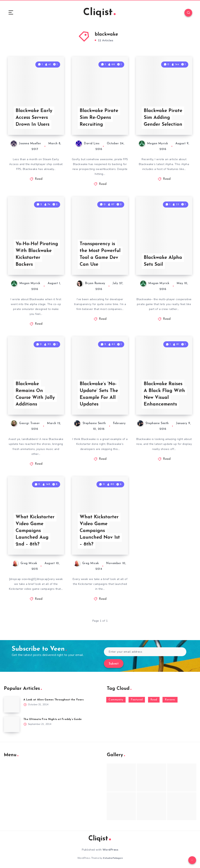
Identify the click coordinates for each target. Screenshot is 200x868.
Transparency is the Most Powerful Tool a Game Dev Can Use (100, 254)
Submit (114, 664)
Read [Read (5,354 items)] (154, 700)
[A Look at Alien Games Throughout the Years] (12, 705)
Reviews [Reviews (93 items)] (170, 700)
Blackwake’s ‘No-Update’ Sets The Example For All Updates (99, 394)
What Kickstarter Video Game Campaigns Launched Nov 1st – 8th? (100, 531)
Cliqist (99, 13)
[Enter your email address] (145, 652)
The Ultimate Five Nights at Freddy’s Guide (53, 719)
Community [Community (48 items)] (116, 700)
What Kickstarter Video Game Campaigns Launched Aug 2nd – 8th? (35, 531)
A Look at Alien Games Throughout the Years (54, 700)
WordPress (110, 850)
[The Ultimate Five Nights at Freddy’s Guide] (12, 724)
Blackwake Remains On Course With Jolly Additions (35, 394)
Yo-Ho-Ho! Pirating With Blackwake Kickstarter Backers (37, 254)
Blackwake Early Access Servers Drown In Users (34, 118)
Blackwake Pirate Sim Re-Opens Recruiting (99, 118)
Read (39, 179)
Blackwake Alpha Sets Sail (163, 261)
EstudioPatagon (113, 858)
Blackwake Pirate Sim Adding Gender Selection (163, 118)
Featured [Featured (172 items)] (137, 700)
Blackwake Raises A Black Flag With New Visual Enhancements (164, 394)
